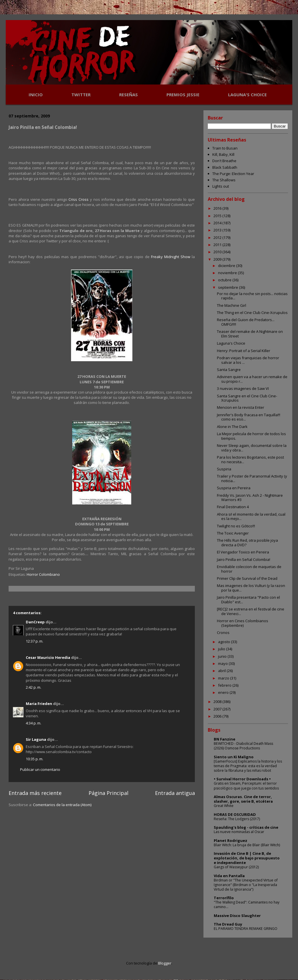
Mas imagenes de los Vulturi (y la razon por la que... (251, 588)
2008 (218, 702)
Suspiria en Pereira (234, 488)
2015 (218, 216)
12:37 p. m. (35, 641)
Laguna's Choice (231, 343)
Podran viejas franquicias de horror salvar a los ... (248, 360)
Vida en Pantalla (229, 876)
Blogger (165, 963)
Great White (224, 806)
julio (222, 649)
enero (224, 692)
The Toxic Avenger (233, 533)
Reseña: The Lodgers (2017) (237, 819)
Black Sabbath (225, 167)
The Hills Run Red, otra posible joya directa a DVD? (247, 543)
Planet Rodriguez (231, 840)
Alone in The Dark (232, 427)
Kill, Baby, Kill (223, 154)
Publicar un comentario (40, 769)
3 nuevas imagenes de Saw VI (243, 388)
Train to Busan (225, 148)
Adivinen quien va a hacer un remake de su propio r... (252, 379)
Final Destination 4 (233, 507)
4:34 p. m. (34, 723)
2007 (218, 709)
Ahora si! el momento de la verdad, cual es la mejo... (251, 516)
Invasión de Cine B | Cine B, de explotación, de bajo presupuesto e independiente (247, 858)
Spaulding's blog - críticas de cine (246, 827)
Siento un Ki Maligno (234, 757)
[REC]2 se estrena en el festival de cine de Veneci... (251, 611)
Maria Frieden (39, 704)
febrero (225, 685)
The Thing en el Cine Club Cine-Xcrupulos (252, 313)
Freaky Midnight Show (171, 257)
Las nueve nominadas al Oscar (239, 832)
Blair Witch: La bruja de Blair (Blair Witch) (247, 845)
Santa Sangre (229, 370)
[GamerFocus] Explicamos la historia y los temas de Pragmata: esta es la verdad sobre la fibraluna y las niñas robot (248, 766)
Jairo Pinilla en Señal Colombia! (244, 559)
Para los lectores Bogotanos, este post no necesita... (250, 459)
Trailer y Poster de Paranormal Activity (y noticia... (252, 478)
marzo (224, 678)
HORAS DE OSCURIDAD (235, 814)
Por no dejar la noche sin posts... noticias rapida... (252, 296)
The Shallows (224, 180)
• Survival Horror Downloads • (242, 779)
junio (223, 656)
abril (222, 671)
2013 (218, 230)
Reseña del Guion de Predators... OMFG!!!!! (246, 322)
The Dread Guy (228, 924)
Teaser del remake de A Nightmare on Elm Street (250, 334)
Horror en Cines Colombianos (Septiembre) (243, 623)
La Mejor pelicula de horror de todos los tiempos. (251, 436)
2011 (218, 245)
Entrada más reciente (35, 793)
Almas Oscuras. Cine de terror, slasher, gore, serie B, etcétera (243, 799)
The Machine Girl (232, 305)
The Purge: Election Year (233, 174)
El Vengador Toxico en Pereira (243, 552)
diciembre (227, 266)
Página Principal (108, 793)
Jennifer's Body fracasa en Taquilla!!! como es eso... (249, 417)
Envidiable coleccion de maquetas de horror (249, 569)
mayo (223, 663)
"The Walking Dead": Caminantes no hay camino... (247, 905)
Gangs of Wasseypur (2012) (236, 867)
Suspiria (224, 469)
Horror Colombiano (43, 574)
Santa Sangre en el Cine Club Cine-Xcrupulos (247, 398)
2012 (218, 237)
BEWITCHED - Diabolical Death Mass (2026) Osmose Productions (243, 746)
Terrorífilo (224, 898)
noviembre (228, 273)
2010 (218, 252)
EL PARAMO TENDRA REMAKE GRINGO (246, 929)
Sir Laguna (36, 739)
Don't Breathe (224, 161)
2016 (218, 208)
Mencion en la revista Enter (241, 407)
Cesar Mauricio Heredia (48, 657)
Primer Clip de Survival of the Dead (247, 578)
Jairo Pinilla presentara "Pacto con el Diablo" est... (248, 600)
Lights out (221, 186)
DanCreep (35, 622)
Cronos (223, 633)
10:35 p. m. (35, 759)
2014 (218, 223)
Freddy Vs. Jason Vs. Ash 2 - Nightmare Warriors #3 (250, 498)
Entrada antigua (175, 793)
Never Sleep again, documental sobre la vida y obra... (252, 448)
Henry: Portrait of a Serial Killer (244, 351)
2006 (218, 716)
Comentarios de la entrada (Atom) (62, 805)
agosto (225, 642)
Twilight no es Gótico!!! (236, 526)
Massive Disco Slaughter (237, 916)
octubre (225, 280)
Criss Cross (79, 199)
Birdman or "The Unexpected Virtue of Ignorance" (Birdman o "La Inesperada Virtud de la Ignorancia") (246, 885)
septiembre (229, 287)
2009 (218, 259)
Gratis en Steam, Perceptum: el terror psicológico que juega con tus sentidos (246, 786)
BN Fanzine (225, 739)
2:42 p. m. (34, 687)
